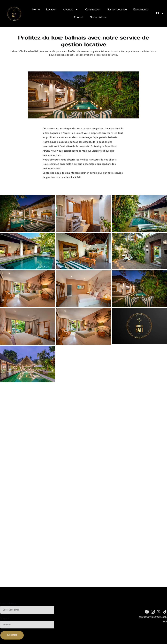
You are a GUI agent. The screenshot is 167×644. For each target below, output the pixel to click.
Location (51, 10)
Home (36, 10)
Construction (93, 10)
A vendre (68, 10)
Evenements (141, 10)
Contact (79, 17)
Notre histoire (98, 17)
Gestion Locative (117, 10)
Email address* (10, 604)
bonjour (6, 618)
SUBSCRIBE (13, 635)
